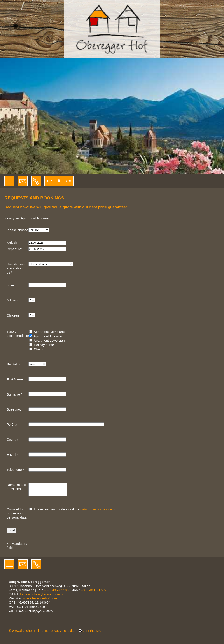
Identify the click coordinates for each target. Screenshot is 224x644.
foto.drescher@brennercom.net (43, 597)
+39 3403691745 (93, 593)
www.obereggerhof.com (40, 601)
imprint (43, 633)
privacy (56, 633)
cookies (70, 633)
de (49, 181)
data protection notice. (96, 512)
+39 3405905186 (56, 593)
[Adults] (32, 300)
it (59, 181)
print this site (90, 633)
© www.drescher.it (22, 633)
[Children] (32, 315)
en (69, 181)
